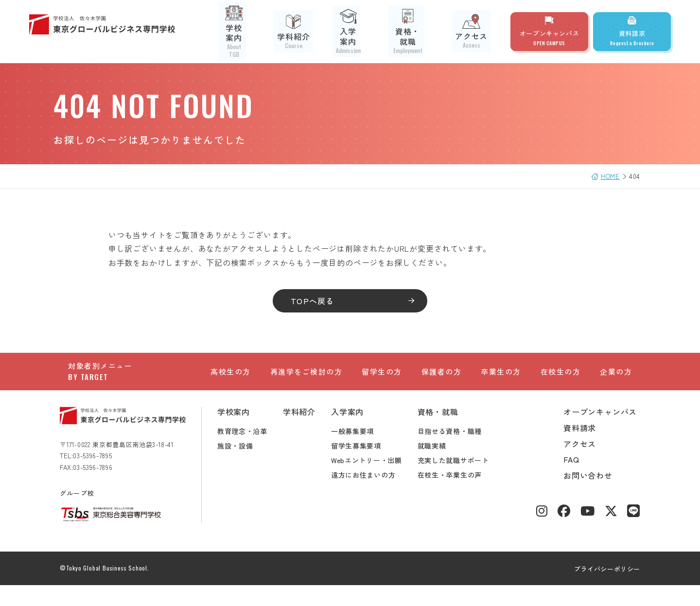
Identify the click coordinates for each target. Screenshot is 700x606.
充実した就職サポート (462, 481)
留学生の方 (382, 380)
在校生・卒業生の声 (458, 496)
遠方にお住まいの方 (371, 496)
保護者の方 (442, 380)
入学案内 (362, 32)
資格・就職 (419, 32)
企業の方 (616, 380)
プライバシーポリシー (599, 590)
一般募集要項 (361, 452)
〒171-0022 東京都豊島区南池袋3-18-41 (125, 465)
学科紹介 (310, 32)
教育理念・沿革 (251, 452)
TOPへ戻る (315, 301)
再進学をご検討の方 (306, 380)
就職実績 (440, 467)
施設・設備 (244, 467)
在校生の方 (561, 380)
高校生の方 (231, 380)
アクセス (475, 31)
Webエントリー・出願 (375, 481)
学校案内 (258, 32)
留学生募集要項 (364, 467)
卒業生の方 (501, 380)
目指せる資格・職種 (458, 452)
